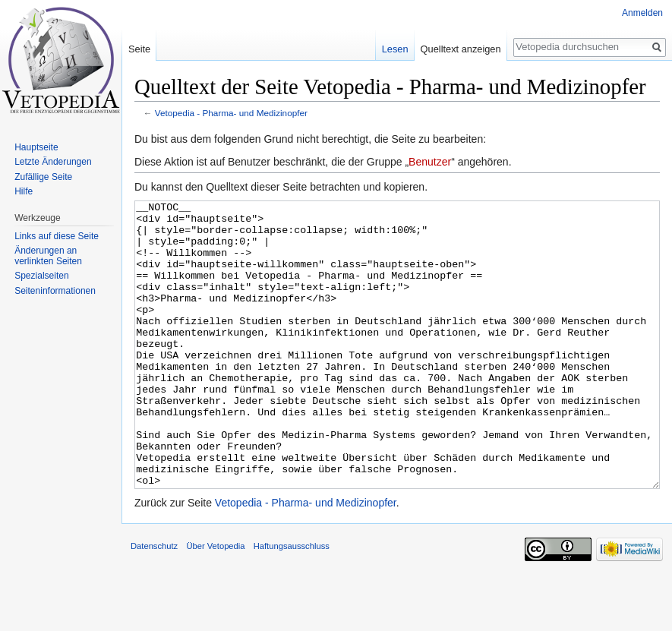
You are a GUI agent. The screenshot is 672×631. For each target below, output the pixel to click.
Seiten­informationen (55, 291)
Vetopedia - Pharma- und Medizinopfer (231, 113)
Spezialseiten (41, 276)
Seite (139, 49)
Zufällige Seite (43, 177)
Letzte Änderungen (53, 162)
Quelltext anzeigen (461, 49)
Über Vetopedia (215, 603)
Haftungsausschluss (292, 603)
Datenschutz (154, 603)
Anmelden (642, 13)
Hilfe (24, 191)
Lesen (395, 49)
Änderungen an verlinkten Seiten (48, 256)
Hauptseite (36, 147)
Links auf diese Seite (57, 236)
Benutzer (430, 162)
